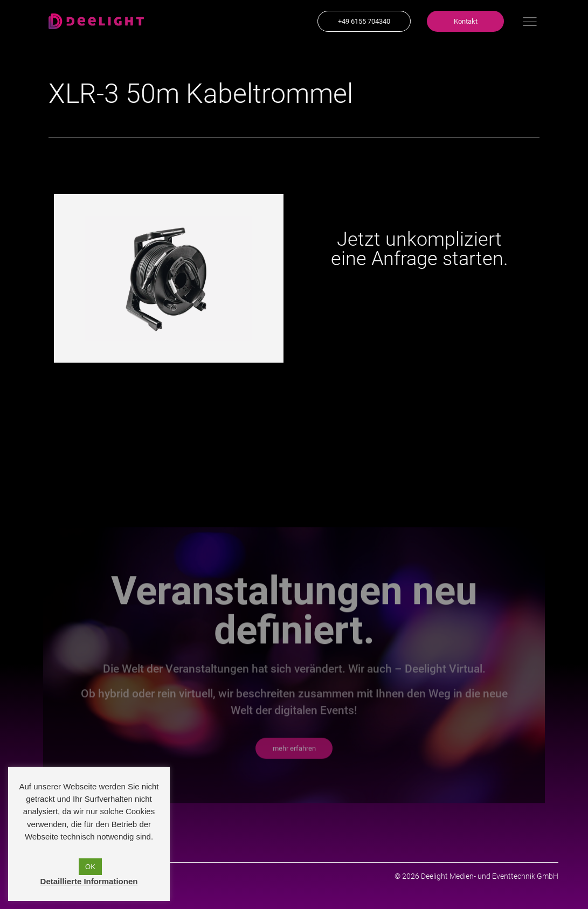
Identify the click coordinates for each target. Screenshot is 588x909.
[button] (364, 21)
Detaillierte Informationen (89, 881)
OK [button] (90, 867)
